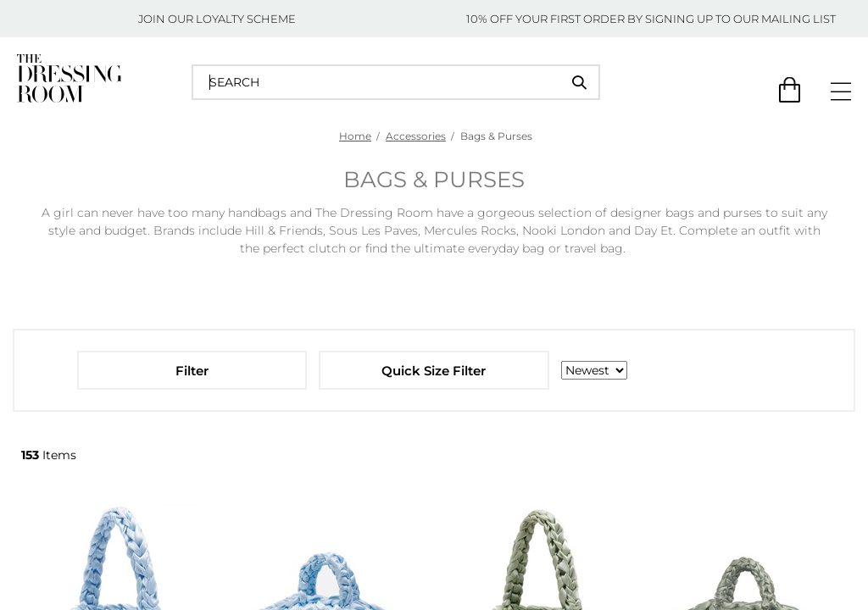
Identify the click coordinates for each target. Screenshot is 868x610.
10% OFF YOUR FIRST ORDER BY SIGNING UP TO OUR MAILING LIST (651, 19)
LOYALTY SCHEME (246, 19)
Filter (192, 371)
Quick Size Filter (434, 371)
